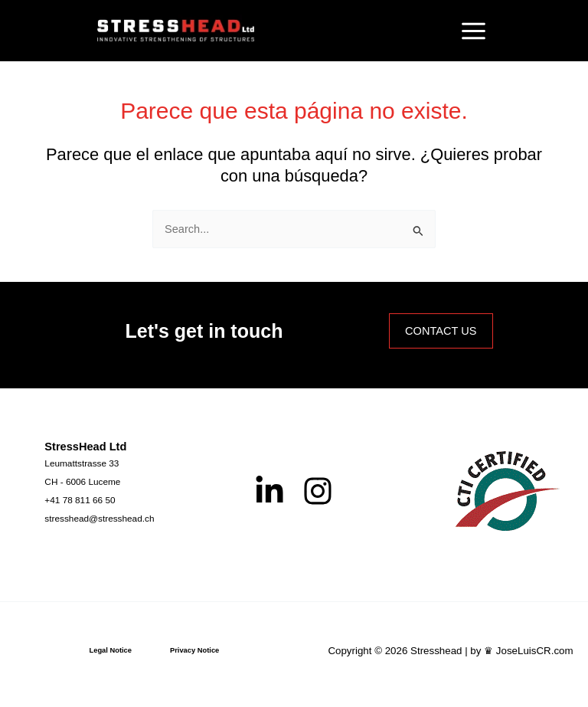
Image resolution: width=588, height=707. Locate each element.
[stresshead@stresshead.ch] (99, 519)
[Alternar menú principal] (474, 31)
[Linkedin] (269, 491)
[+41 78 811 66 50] (80, 500)
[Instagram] (318, 491)
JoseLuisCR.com (535, 651)
